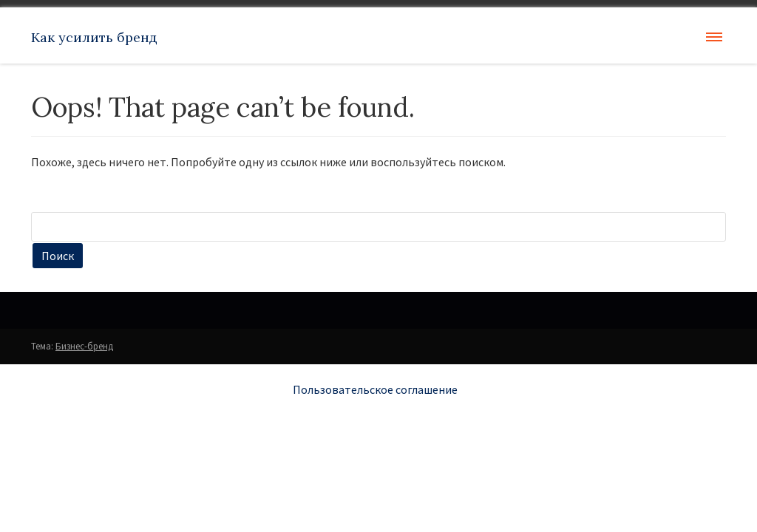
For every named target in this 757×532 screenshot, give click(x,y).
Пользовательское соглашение (375, 389)
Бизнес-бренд (84, 346)
